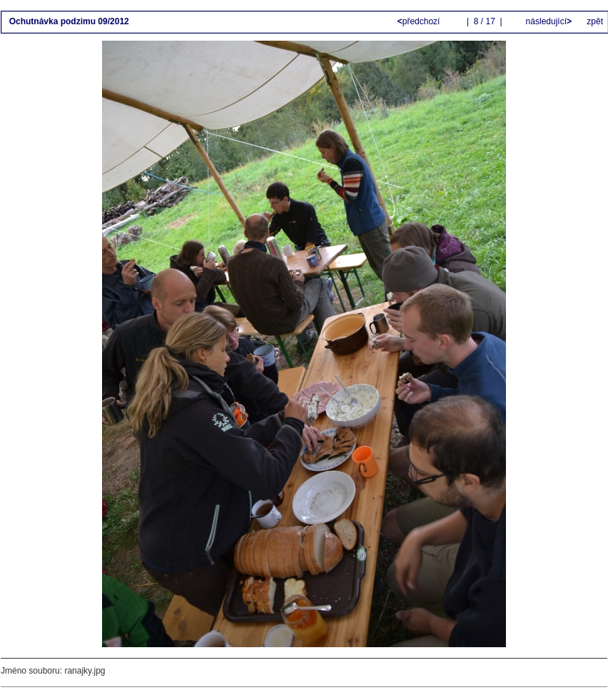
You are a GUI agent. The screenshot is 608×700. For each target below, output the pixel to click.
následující (547, 21)
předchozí (420, 21)
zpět (595, 21)
